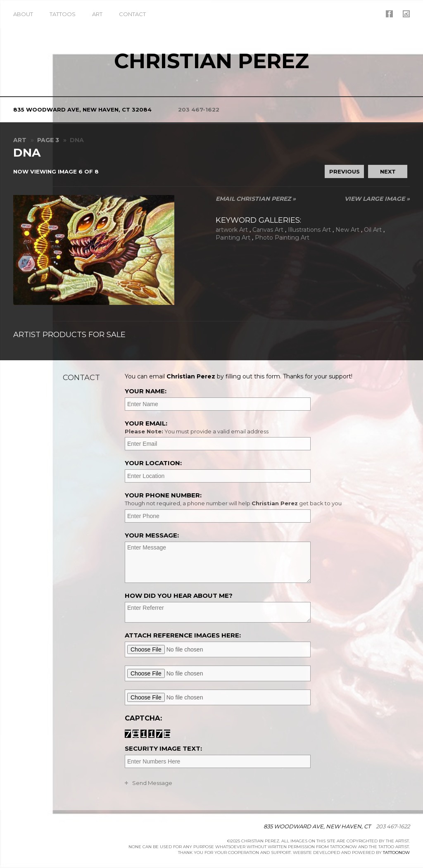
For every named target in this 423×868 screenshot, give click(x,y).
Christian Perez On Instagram (406, 14)
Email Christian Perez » (256, 199)
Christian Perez (211, 61)
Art (97, 14)
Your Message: (152, 535)
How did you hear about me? (179, 596)
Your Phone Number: (266, 499)
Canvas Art (268, 230)
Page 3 (48, 140)
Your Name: (146, 391)
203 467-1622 (199, 109)
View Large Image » (377, 199)
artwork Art (232, 230)
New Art (347, 230)
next (388, 171)
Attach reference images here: (183, 635)
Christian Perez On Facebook (389, 14)
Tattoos (63, 14)
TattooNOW (396, 853)
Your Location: (153, 463)
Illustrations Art (309, 230)
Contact (132, 14)
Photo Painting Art (282, 238)
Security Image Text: (163, 748)
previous (345, 171)
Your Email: (266, 427)
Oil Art (373, 230)
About (23, 14)
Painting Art (233, 238)
